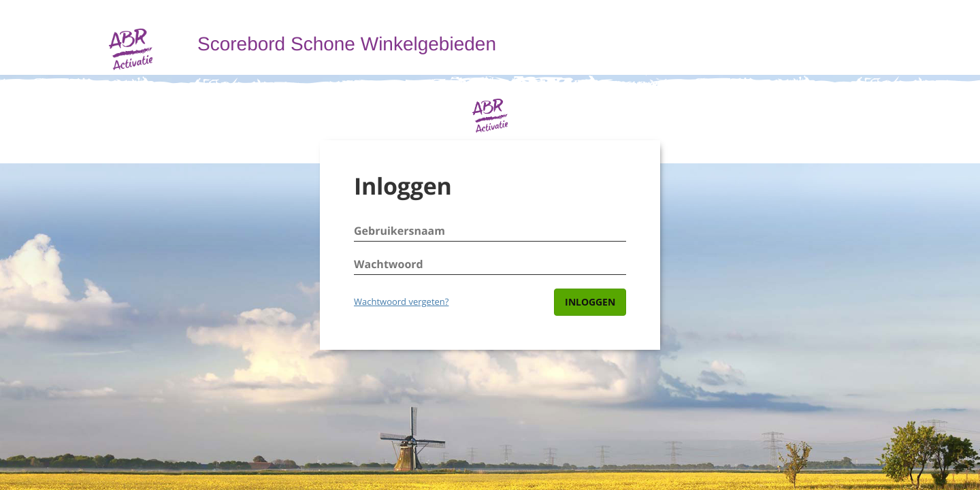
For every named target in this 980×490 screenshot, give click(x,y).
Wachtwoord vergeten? (401, 301)
